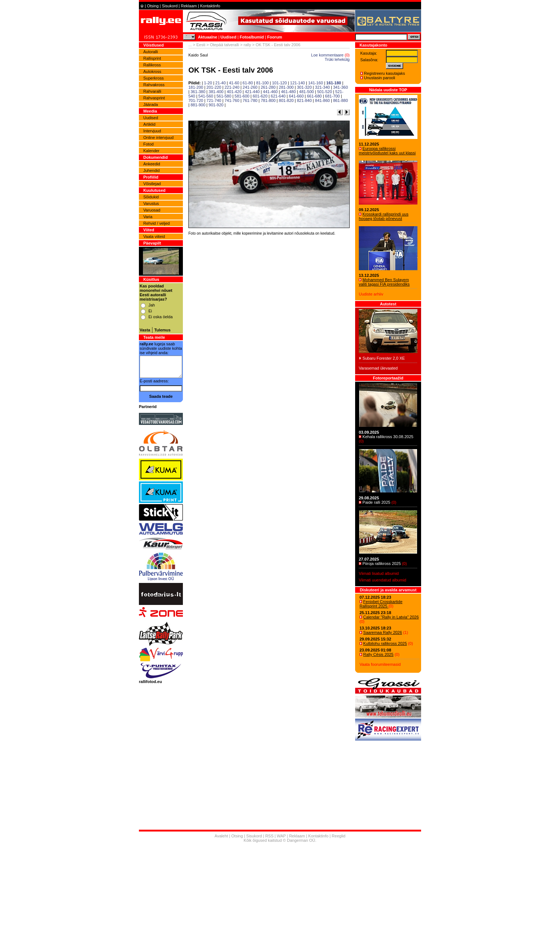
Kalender (151, 151)
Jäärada (151, 104)
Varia (148, 217)
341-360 (340, 87)
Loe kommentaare (327, 55)
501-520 (324, 92)
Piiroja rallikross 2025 (382, 564)
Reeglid (338, 836)
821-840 (304, 100)
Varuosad (152, 210)
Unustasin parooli (380, 78)
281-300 (286, 87)
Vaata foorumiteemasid (380, 664)
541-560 (206, 96)
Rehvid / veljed (156, 223)
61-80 (248, 83)
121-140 (298, 83)
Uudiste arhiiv (371, 294)
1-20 (208, 83)
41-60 (234, 83)
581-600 (242, 96)
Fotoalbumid (252, 37)
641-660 (296, 96)
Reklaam (189, 6)
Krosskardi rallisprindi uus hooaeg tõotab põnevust (384, 216)
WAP (281, 836)
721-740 (214, 100)
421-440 (252, 92)
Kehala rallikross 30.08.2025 (388, 437)
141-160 (316, 83)
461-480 (288, 92)
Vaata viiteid (154, 236)
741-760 (232, 100)
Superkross (154, 78)
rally (247, 45)
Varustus (151, 203)
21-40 (221, 83)
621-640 (278, 96)
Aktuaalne (208, 37)
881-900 (198, 105)
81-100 (262, 83)
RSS (270, 836)
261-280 (268, 87)
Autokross (152, 71)
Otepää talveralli (225, 45)
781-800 (268, 100)
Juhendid (152, 170)
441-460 (270, 92)
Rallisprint (152, 58)
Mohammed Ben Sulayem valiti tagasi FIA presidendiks (384, 282)
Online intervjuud (159, 137)
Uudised (229, 37)
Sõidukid (151, 197)
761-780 (250, 100)
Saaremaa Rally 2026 (383, 632)
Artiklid (149, 124)
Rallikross (152, 65)
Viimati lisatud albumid (379, 573)
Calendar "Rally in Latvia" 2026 (391, 617)
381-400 (216, 92)
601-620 (260, 96)
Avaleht (222, 836)
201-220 (214, 87)
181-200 (196, 87)
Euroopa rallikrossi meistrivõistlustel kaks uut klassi (387, 151)
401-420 (234, 92)
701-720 (196, 100)
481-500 (306, 92)
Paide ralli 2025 (376, 502)
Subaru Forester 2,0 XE (384, 358)
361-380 (198, 92)
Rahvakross (154, 85)
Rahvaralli (152, 91)
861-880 (340, 100)
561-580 (224, 96)
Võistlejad (152, 184)
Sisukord (170, 6)
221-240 (232, 87)
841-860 (323, 100)
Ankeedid (152, 164)
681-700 (332, 96)
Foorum (275, 37)
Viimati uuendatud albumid (382, 580)
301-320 (304, 87)
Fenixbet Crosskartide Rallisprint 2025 (381, 604)
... (190, 45)
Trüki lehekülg (337, 59)
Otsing (153, 6)
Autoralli (151, 52)
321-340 (323, 87)
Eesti (201, 45)
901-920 (216, 105)
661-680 (314, 96)
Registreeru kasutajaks (384, 73)
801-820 (286, 100)
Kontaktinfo (210, 6)
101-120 (279, 83)
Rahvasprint (154, 98)
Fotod (148, 144)
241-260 (250, 87)
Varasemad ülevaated (378, 368)
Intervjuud (152, 131)
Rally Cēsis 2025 (378, 654)
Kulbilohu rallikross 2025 (385, 643)
